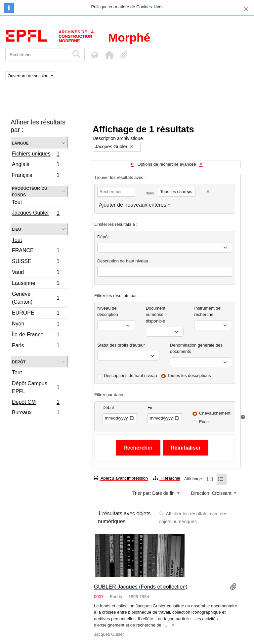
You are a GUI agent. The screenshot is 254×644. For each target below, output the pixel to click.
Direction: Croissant (212, 493)
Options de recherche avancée (167, 164)
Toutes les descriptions (189, 375)
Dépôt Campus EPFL (36, 387)
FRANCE (36, 251)
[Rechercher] (37, 55)
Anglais (36, 165)
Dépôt (103, 237)
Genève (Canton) (36, 298)
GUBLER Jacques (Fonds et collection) (141, 587)
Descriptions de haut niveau (130, 375)
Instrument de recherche (207, 311)
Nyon (36, 325)
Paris (36, 346)
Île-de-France (36, 336)
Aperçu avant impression (121, 478)
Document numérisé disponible (156, 315)
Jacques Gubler (36, 214)
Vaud (36, 273)
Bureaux (36, 413)
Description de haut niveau (123, 261)
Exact (205, 422)
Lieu (16, 229)
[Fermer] (246, 9)
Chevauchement (215, 413)
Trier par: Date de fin (154, 493)
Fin (150, 407)
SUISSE (36, 262)
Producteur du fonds (30, 191)
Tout (17, 202)
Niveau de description (108, 311)
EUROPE (36, 314)
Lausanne (36, 284)
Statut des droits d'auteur (121, 345)
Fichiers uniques (36, 154)
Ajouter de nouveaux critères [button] (133, 205)
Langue (20, 143)
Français (36, 176)
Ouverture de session (29, 76)
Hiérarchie (167, 478)
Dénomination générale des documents (196, 348)
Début (108, 407)
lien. (158, 7)
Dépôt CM (36, 403)
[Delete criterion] (208, 192)
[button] (109, 55)
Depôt (19, 362)
